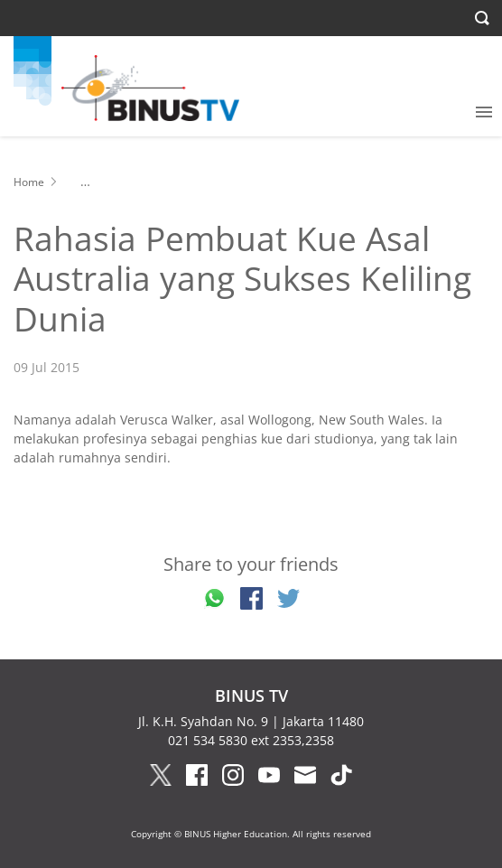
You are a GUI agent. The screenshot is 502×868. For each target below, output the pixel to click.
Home (29, 182)
